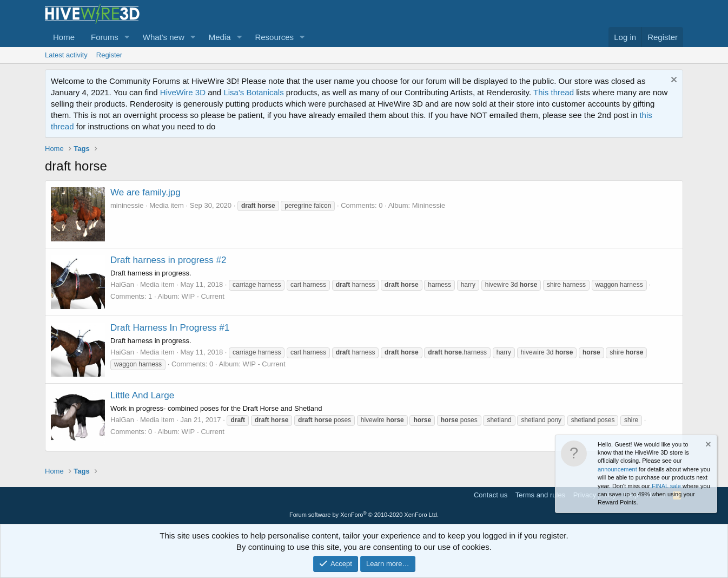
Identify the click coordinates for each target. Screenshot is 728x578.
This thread (554, 92)
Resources (274, 37)
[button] (127, 37)
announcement (617, 469)
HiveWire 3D (183, 92)
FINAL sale (666, 486)
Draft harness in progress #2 (168, 260)
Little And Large (142, 395)
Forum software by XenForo (364, 515)
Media (220, 37)
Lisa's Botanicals (253, 92)
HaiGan (122, 284)
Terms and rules (540, 495)
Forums (105, 37)
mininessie (127, 205)
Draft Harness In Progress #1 (170, 328)
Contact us (491, 495)
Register (109, 55)
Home (64, 37)
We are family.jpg (145, 192)
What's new (164, 37)
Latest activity (66, 55)
